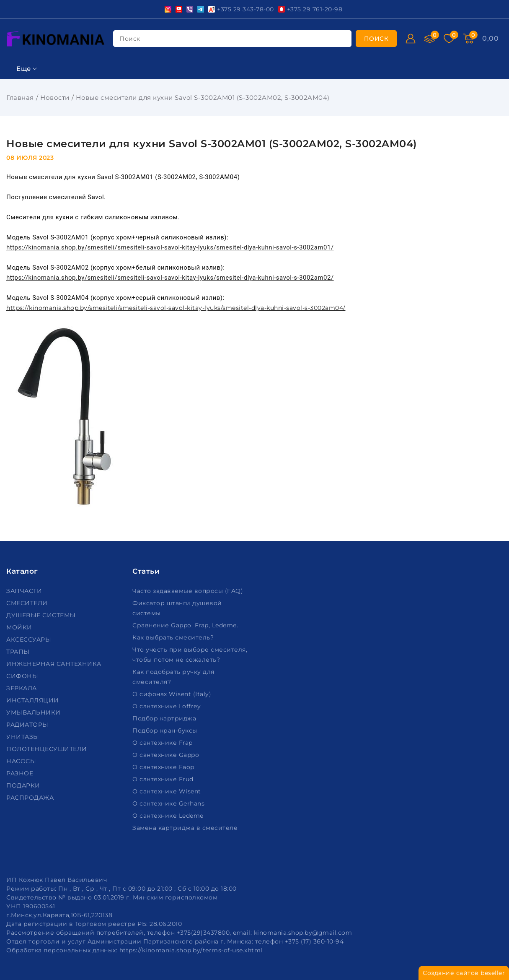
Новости (55, 97)
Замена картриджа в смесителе (186, 828)
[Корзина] (468, 39)
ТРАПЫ (19, 652)
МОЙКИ (20, 627)
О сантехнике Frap (163, 743)
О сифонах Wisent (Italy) (173, 694)
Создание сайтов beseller (464, 973)
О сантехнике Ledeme (169, 816)
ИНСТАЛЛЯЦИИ (34, 700)
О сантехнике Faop (164, 767)
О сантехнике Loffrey (168, 706)
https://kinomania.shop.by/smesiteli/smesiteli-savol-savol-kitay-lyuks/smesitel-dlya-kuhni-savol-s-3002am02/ (170, 278)
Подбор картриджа (165, 718)
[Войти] (411, 39)
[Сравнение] (430, 39)
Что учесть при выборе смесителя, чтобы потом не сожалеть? (190, 655)
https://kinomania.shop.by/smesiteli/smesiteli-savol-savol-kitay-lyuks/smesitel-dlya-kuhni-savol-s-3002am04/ (176, 406)
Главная (20, 97)
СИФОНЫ (23, 676)
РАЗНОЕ (21, 773)
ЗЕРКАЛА (22, 688)
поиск (130, 39)
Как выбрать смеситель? (174, 637)
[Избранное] (449, 39)
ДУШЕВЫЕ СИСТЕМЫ (42, 615)
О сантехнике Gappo (167, 755)
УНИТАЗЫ (24, 737)
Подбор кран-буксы (166, 730)
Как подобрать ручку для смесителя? (173, 677)
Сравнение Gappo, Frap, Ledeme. (186, 625)
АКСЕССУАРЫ (30, 639)
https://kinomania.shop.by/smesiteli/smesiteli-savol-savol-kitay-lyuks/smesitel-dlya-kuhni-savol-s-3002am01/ (170, 247)
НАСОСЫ (22, 761)
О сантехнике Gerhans (169, 803)
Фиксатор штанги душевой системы (177, 608)
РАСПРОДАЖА (31, 798)
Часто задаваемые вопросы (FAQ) (189, 591)
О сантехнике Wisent (168, 791)
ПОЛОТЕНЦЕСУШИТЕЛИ (48, 749)
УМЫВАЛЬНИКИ (34, 712)
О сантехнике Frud (164, 779)
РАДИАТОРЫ (28, 725)
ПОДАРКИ (24, 785)
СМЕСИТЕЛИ (28, 603)
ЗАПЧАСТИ (25, 591)
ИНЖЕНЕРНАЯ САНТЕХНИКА (55, 664)
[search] (376, 39)
